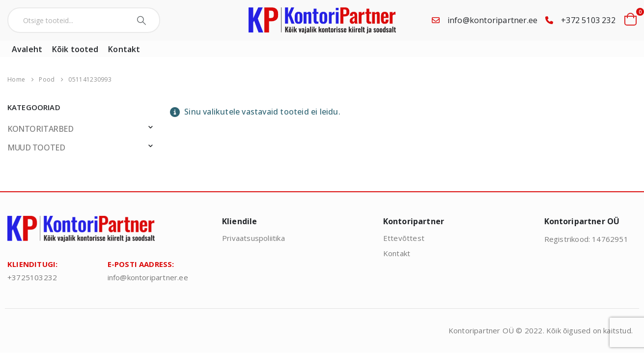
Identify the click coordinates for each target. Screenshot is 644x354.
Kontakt (124, 49)
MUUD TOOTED (36, 147)
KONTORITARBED (41, 129)
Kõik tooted (75, 49)
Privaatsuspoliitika (253, 238)
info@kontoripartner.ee (492, 20)
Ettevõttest (404, 238)
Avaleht (27, 49)
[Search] (143, 20)
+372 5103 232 (588, 20)
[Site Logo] (322, 20)
